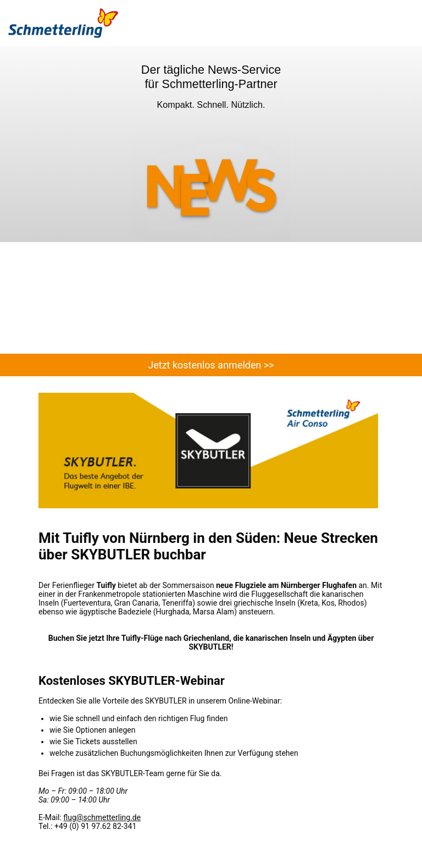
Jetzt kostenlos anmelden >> (211, 365)
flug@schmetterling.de (102, 817)
